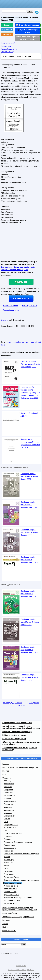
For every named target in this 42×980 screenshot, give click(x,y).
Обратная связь (9, 931)
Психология (9, 836)
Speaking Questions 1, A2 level (30, 415)
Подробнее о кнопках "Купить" (18, 56)
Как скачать (6, 46)
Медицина (8, 813)
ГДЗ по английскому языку (14, 735)
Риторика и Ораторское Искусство (18, 842)
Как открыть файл (9, 43)
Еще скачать (7, 30)
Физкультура (9, 860)
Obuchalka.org (9, 974)
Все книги (6, 920)
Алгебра (7, 781)
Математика (9, 810)
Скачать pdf (21, 282)
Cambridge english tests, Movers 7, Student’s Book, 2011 (29, 594)
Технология (9, 851)
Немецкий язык (10, 892)
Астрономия (9, 784)
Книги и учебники (10, 913)
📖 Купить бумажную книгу (28, 25)
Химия (6, 865)
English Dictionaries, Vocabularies (17, 723)
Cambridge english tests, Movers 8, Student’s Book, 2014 (29, 650)
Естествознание (10, 828)
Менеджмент (9, 816)
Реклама (7, 839)
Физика (7, 857)
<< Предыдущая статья (13, 703)
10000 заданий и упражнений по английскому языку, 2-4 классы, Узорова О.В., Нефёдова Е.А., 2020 (30, 393)
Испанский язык (10, 889)
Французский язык (11, 895)
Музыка (7, 819)
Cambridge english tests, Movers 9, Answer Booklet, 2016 (30, 678)
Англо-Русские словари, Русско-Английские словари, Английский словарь (21, 727)
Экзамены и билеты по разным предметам (22, 880)
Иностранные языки (12, 900)
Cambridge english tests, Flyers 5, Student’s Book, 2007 (29, 505)
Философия (9, 863)
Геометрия (8, 793)
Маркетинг (8, 807)
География (8, 790)
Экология (8, 868)
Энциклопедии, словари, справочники (18, 917)
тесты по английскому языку (18, 342)
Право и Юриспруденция (14, 833)
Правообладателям (11, 310)
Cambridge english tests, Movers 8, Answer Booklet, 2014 (30, 622)
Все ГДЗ (6, 771)
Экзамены (7, 778)
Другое (5, 924)
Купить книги (21, 299)
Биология (8, 787)
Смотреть (7, 34)
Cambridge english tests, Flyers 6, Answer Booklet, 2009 (30, 532)
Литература (9, 804)
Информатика (10, 795)
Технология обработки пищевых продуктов (22, 854)
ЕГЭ (4, 774)
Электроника (9, 874)
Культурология (10, 801)
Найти (5, 927)
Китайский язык (10, 903)
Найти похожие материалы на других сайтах (27, 38)
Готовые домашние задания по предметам (20, 768)
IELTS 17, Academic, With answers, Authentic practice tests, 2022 (30, 364)
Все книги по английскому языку (17, 732)
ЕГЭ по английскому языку (14, 739)
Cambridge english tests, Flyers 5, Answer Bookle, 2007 (30, 476)
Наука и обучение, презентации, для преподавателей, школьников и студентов (20, 909)
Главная (6, 764)
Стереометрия (10, 848)
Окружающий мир (11, 877)
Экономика (8, 871)
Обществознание (11, 825)
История (7, 798)
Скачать (7, 25)
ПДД (6, 830)
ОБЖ (6, 822)
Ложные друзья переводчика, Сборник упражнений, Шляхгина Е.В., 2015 (30, 443)
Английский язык (11, 886)
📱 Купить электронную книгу (28, 31)
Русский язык (9, 845)
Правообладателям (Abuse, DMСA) (9, 50)
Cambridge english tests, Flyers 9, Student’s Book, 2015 (29, 560)
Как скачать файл (10, 306)
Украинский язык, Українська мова (18, 898)
